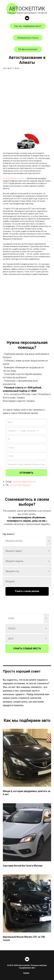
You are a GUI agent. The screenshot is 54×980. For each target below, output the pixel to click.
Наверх (27, 973)
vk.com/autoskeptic (20, 485)
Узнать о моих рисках (27, 591)
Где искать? (9, 534)
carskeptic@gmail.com (24, 482)
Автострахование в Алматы (14, 178)
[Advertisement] (27, 101)
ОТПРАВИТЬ (26, 473)
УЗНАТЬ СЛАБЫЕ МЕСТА (27, 649)
